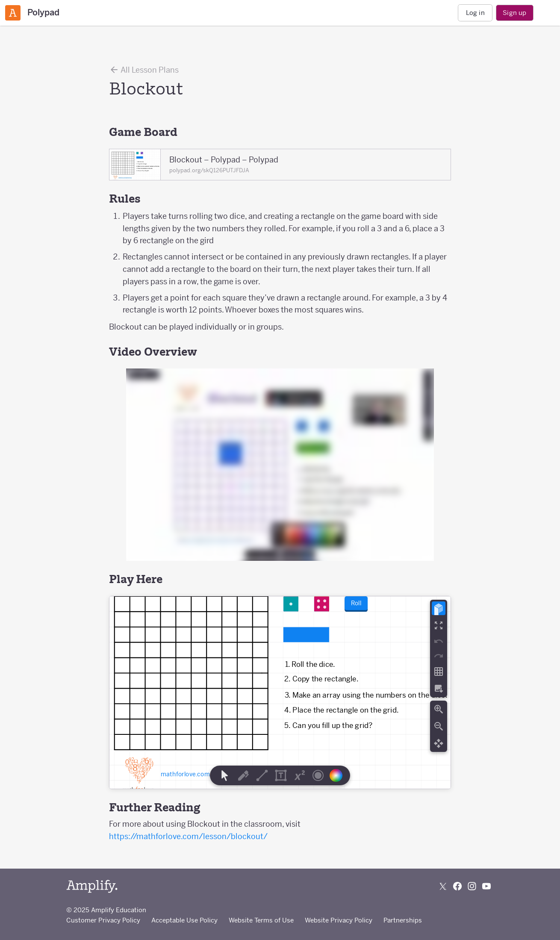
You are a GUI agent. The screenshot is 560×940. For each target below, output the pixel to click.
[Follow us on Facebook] (457, 886)
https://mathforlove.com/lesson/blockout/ (188, 836)
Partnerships (403, 920)
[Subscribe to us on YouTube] (486, 886)
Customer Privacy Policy (103, 920)
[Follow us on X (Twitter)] (443, 886)
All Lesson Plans (144, 70)
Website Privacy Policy (339, 920)
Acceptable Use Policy (184, 920)
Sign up (514, 13)
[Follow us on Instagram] (472, 886)
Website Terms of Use (261, 920)
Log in (475, 13)
